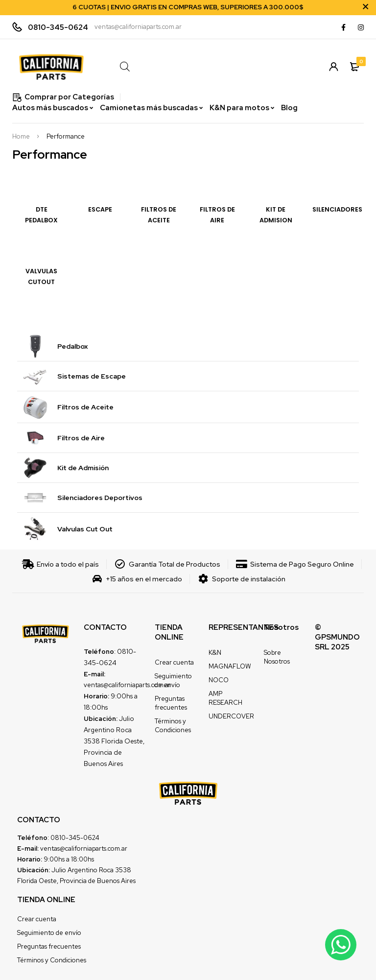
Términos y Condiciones (173, 726)
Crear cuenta (174, 662)
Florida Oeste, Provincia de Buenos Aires (76, 881)
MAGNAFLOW (230, 666)
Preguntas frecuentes (171, 703)
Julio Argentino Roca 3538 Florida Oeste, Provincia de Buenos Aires (114, 741)
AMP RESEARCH (225, 698)
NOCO (219, 680)
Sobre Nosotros (277, 657)
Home (21, 137)
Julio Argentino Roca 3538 (91, 870)
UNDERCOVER (231, 716)
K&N (215, 653)
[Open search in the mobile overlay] (208, 66)
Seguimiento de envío (173, 681)
